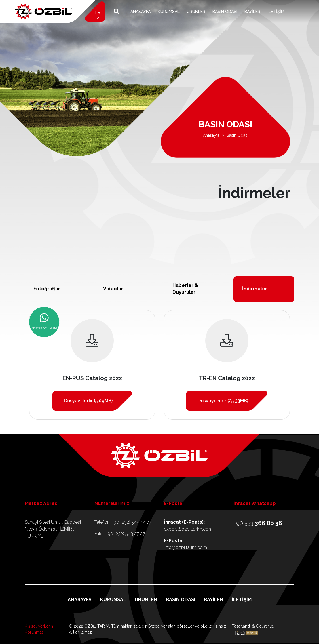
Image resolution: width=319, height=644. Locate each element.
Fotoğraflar (47, 289)
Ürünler (196, 12)
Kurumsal (169, 12)
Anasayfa (140, 12)
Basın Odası (225, 12)
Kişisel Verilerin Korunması (39, 629)
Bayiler (252, 12)
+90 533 (258, 523)
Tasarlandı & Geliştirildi (253, 629)
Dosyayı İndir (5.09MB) (88, 401)
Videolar (113, 289)
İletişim (276, 12)
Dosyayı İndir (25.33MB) (223, 401)
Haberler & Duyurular (185, 289)
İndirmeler (255, 289)
